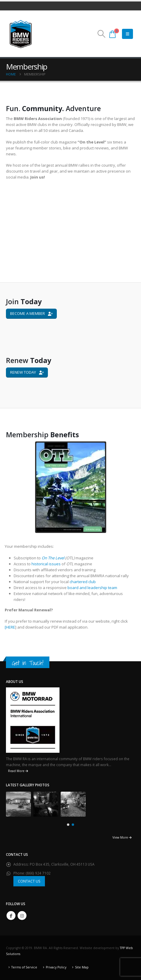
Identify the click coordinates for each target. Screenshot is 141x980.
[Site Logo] (21, 34)
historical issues (48, 564)
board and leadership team (95, 588)
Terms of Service (24, 967)
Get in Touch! (28, 663)
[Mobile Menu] (127, 34)
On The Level (55, 558)
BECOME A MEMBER (31, 313)
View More (122, 837)
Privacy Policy (56, 967)
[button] (101, 34)
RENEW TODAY (27, 372)
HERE (13, 627)
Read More (18, 771)
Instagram (22, 916)
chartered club (85, 582)
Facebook (11, 916)
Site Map (82, 967)
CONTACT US (29, 881)
